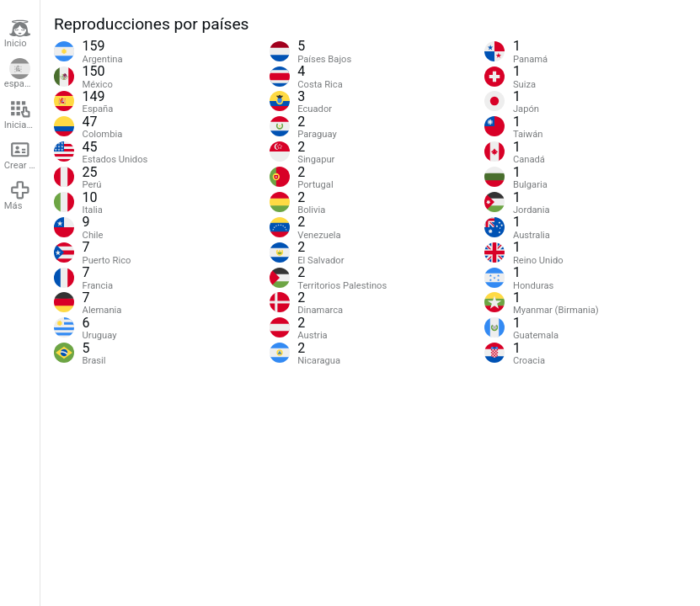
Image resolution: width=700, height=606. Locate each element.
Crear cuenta (22, 155)
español (21, 74)
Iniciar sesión (22, 114)
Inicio (18, 34)
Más (18, 195)
